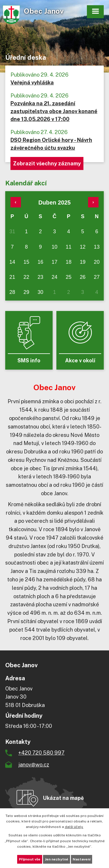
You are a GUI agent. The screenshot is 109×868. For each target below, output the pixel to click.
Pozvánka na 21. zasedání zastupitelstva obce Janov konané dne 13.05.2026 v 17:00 (54, 111)
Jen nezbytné (57, 859)
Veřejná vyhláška (32, 83)
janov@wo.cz (34, 765)
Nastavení (82, 859)
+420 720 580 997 (41, 753)
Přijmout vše (30, 859)
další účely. (74, 827)
